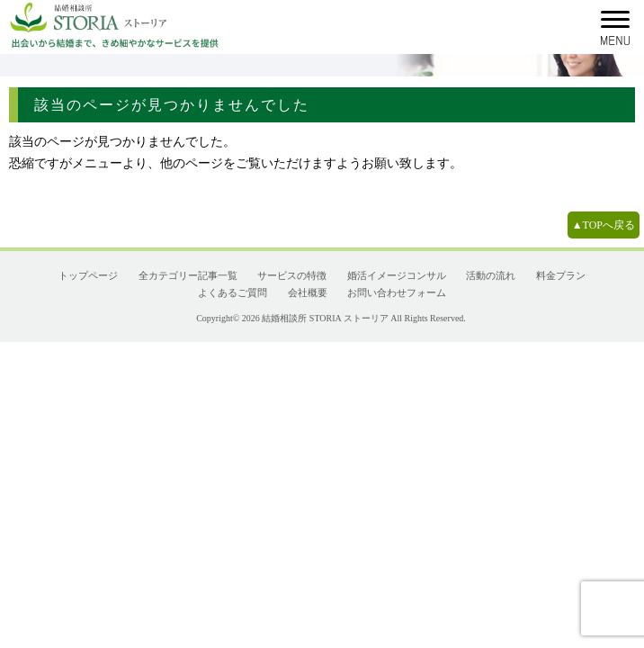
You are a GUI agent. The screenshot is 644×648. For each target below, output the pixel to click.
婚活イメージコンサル (397, 275)
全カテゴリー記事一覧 (188, 275)
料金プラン (561, 275)
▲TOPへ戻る (604, 225)
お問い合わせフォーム (397, 292)
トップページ (88, 275)
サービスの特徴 (292, 275)
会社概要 (308, 292)
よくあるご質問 (233, 292)
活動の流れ (491, 275)
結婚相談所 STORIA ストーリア (325, 318)
